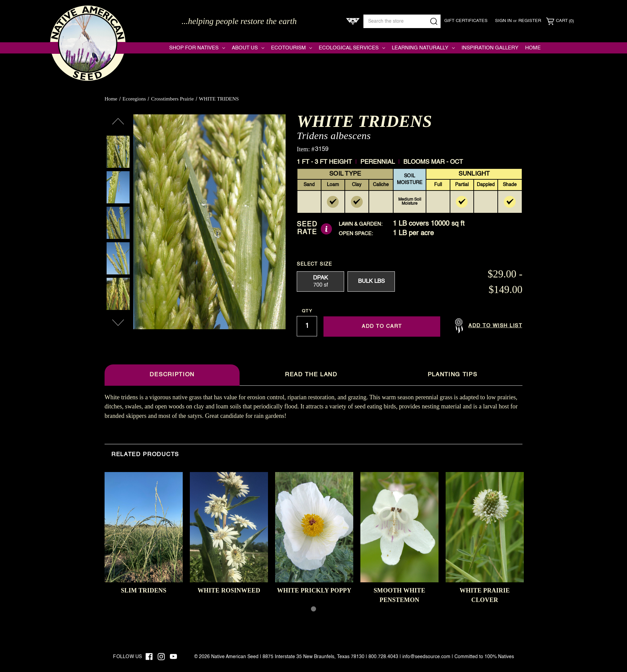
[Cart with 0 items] (560, 21)
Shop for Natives (197, 48)
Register (530, 21)
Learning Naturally (423, 48)
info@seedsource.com (426, 657)
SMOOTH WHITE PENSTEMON (399, 595)
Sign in (503, 21)
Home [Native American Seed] (533, 48)
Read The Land (311, 375)
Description (172, 375)
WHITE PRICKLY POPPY (314, 590)
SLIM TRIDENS (144, 590)
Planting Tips (453, 375)
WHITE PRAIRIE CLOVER (485, 595)
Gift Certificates (466, 21)
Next (118, 323)
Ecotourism (292, 48)
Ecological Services (352, 48)
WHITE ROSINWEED (229, 590)
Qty (307, 311)
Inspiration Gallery (490, 48)
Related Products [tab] (145, 455)
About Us (248, 48)
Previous (118, 121)
